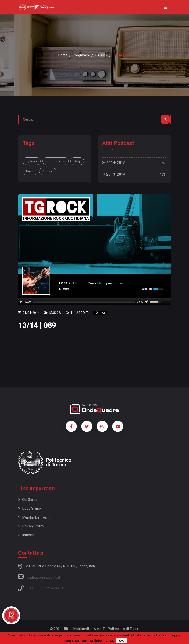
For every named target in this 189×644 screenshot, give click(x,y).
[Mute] (147, 302)
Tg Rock (32, 161)
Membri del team (34, 517)
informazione (56, 161)
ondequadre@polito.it (39, 577)
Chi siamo (28, 500)
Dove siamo (30, 508)
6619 (59, 588)
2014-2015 (114, 163)
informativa (104, 641)
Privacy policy (31, 526)
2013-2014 (114, 174)
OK (122, 641)
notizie (48, 171)
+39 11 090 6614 (40, 588)
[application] (94, 302)
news (30, 171)
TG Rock (101, 55)
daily (77, 161)
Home (63, 55)
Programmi (81, 55)
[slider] (84, 302)
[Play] (21, 302)
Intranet (26, 535)
